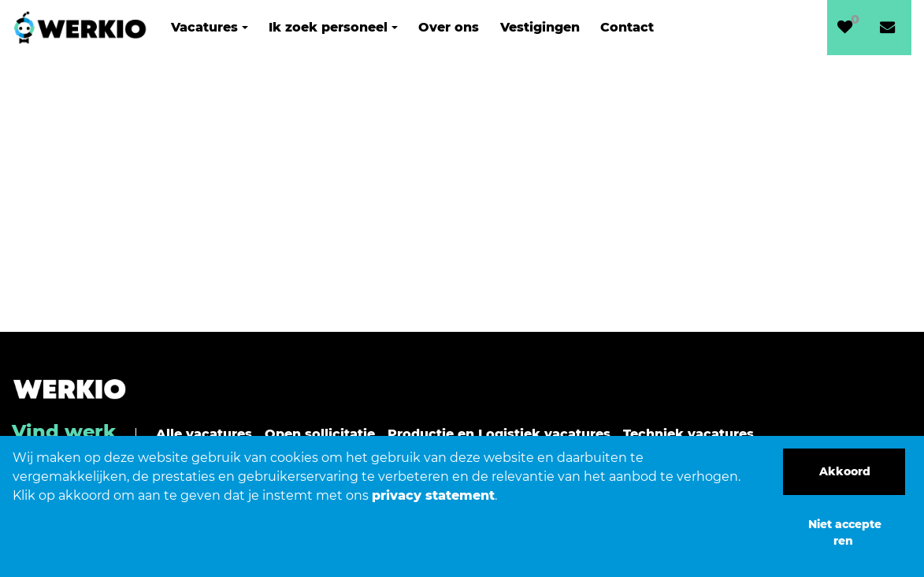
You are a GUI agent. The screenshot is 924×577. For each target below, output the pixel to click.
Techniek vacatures (688, 434)
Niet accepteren (845, 532)
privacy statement (433, 495)
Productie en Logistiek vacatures (499, 434)
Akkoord (845, 471)
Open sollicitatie (320, 434)
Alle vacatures (204, 434)
